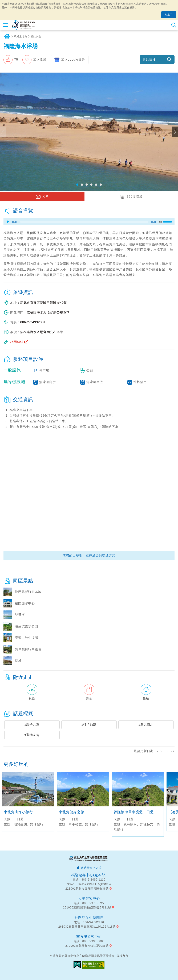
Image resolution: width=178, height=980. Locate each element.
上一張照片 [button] (3, 132)
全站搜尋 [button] (174, 25)
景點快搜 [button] (149, 60)
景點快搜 (36, 36)
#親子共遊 (32, 724)
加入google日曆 (73, 60)
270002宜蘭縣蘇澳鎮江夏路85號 (87, 946)
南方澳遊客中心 (89, 937)
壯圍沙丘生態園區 (89, 918)
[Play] (8, 222)
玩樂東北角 (21, 36)
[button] (11, 60)
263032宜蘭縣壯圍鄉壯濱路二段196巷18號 (87, 927)
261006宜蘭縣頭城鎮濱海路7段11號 (87, 908)
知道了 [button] (169, 15)
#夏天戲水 (146, 724)
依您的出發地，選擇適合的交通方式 (89, 555)
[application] (89, 222)
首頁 (7, 36)
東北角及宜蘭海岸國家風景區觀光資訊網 (24, 25)
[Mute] (160, 222)
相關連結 (17, 342)
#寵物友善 (32, 735)
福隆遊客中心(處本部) (89, 875)
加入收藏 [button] (40, 60)
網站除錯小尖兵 (91, 868)
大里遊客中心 (89, 898)
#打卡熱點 (89, 724)
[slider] (84, 222)
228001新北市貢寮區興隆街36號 (87, 889)
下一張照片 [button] (175, 132)
